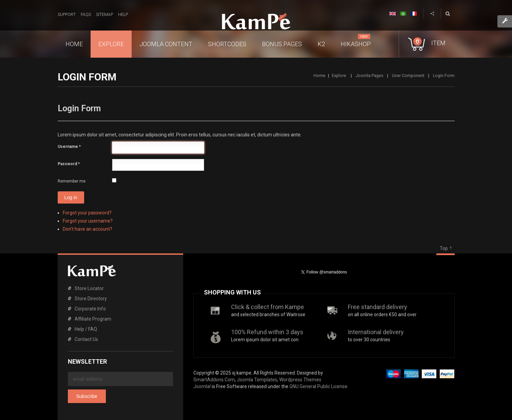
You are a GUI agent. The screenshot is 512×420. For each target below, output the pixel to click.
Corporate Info (90, 309)
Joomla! (202, 386)
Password (69, 164)
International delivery (376, 332)
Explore (339, 75)
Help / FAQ (86, 329)
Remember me (72, 181)
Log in (71, 197)
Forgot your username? (88, 221)
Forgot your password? (87, 213)
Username (69, 147)
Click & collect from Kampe (268, 307)
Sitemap (105, 15)
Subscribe (87, 396)
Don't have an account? (88, 229)
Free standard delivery (377, 307)
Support (67, 15)
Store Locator (89, 288)
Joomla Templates (257, 380)
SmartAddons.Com (214, 380)
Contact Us (86, 339)
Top (444, 248)
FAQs (86, 15)
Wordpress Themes (300, 380)
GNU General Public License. (319, 386)
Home (319, 75)
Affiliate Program (93, 319)
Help (123, 15)
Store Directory (91, 299)
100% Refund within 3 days (267, 332)
